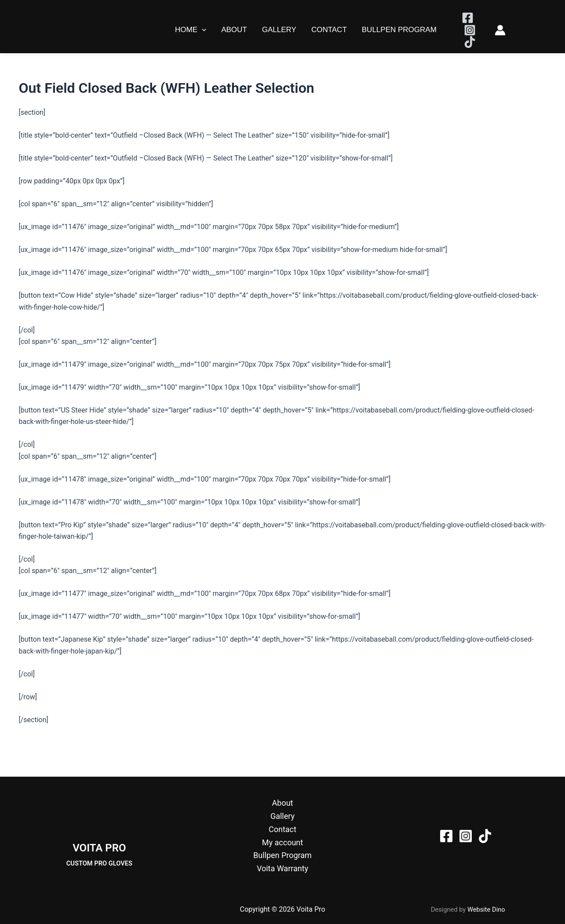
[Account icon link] (500, 30)
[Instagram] (470, 30)
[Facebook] (468, 18)
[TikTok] (470, 42)
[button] (202, 30)
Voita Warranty (282, 868)
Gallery (279, 30)
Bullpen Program (399, 30)
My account (282, 842)
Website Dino (486, 909)
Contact (329, 30)
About (234, 30)
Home (191, 30)
